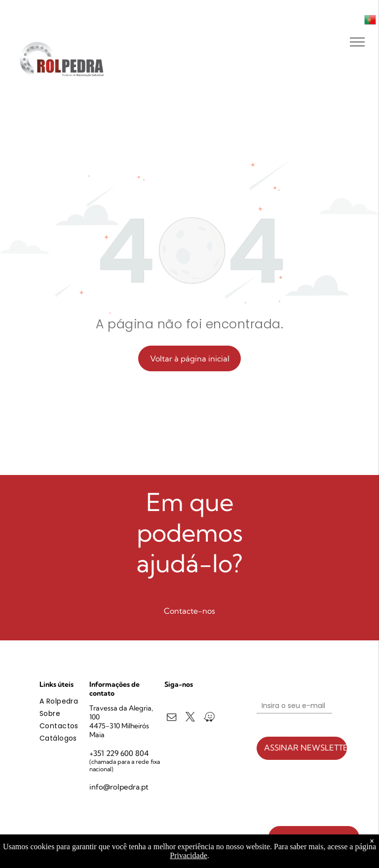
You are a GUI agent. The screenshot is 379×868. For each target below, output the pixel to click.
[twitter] (190, 718)
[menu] (357, 42)
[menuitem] (75, 701)
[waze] (209, 718)
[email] (171, 718)
